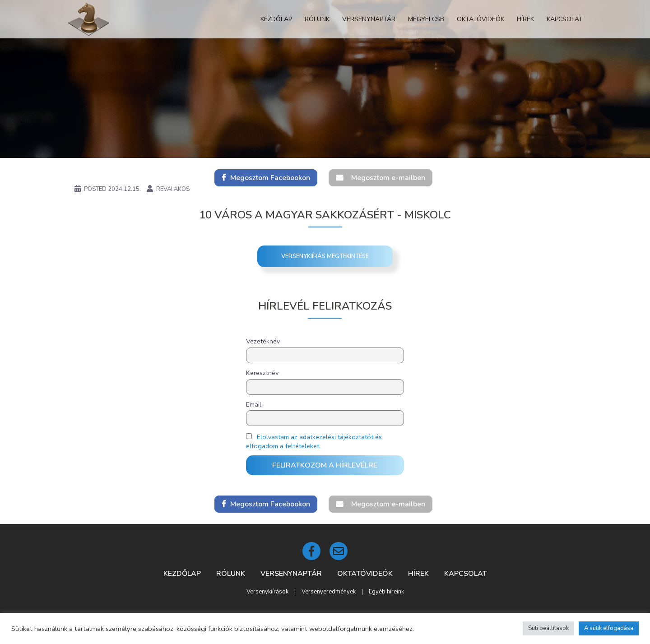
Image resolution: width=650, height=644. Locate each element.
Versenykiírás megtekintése (325, 256)
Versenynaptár (369, 19)
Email (254, 404)
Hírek (525, 19)
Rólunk (317, 19)
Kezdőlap (276, 19)
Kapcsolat (565, 19)
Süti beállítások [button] (548, 628)
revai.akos (173, 189)
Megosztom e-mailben (388, 178)
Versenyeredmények (329, 592)
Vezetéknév (263, 341)
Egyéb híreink (386, 592)
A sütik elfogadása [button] (609, 628)
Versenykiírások (267, 592)
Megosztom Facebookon (270, 178)
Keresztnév (262, 373)
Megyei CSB (426, 19)
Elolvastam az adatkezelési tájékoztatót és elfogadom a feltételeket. (314, 441)
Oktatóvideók (481, 19)
